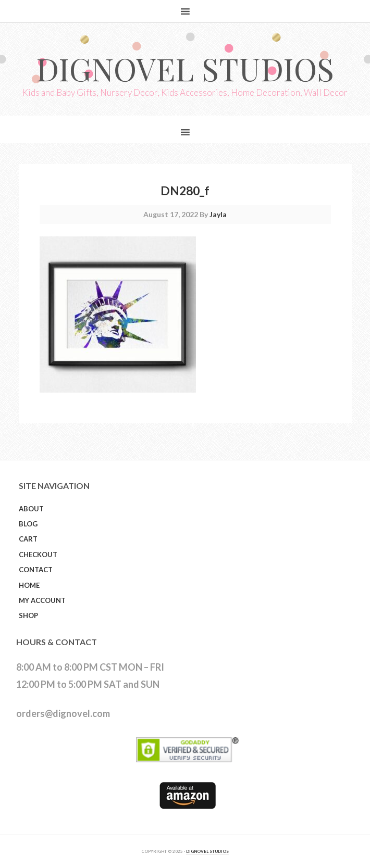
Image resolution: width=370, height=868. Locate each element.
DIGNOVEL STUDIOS (207, 851)
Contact (36, 570)
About (31, 509)
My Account (42, 600)
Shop (28, 615)
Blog (28, 524)
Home (29, 585)
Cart (28, 539)
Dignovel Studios (185, 68)
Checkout (38, 555)
